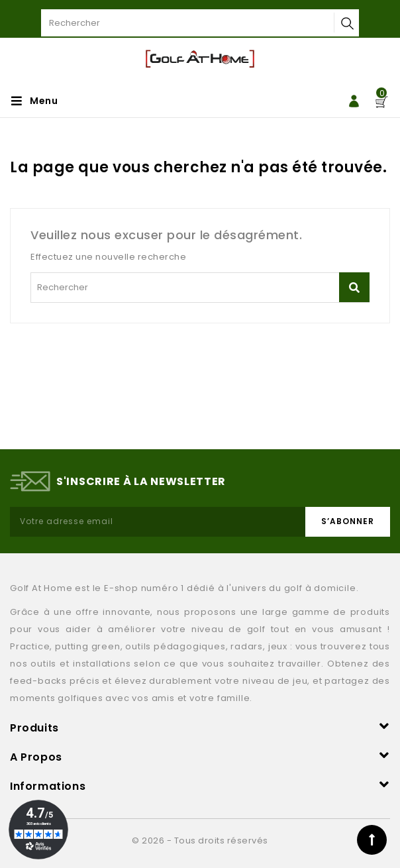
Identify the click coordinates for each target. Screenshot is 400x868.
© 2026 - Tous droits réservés (200, 841)
